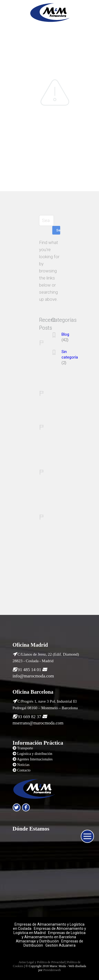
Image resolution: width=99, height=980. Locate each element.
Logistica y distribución (35, 754)
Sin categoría (70, 354)
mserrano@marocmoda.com (38, 723)
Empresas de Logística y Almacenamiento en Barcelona (54, 935)
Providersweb (52, 970)
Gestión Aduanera (60, 945)
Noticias (23, 765)
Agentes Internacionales (35, 759)
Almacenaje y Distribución (37, 941)
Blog (65, 334)
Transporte (25, 748)
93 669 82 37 (29, 717)
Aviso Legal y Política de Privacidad (42, 962)
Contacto (24, 770)
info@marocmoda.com (33, 676)
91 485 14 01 (29, 670)
